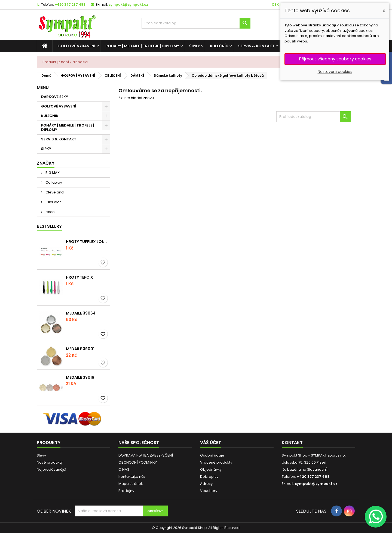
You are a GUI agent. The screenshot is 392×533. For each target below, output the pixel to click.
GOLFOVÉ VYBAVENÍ (76, 46)
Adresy (206, 484)
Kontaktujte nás (132, 477)
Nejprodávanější (51, 469)
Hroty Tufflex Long (87, 242)
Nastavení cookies (335, 72)
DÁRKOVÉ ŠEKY (55, 97)
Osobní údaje (212, 455)
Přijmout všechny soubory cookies (335, 59)
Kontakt (292, 443)
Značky (46, 163)
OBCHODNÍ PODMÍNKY (138, 462)
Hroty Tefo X (79, 277)
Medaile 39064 (81, 313)
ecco (50, 212)
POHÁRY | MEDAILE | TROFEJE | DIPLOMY (142, 46)
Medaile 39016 (80, 377)
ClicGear (53, 202)
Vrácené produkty (216, 462)
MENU (43, 87)
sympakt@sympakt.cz (128, 4)
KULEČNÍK (219, 46)
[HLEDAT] (196, 23)
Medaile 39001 (80, 349)
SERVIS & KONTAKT (256, 46)
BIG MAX (52, 173)
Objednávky (211, 469)
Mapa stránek (131, 484)
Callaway (53, 182)
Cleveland (54, 192)
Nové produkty (50, 462)
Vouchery (209, 491)
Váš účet (211, 443)
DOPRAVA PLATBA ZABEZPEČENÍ (146, 455)
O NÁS (124, 469)
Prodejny (126, 491)
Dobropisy (209, 477)
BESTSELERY (49, 226)
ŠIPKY (195, 46)
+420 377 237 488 (70, 4)
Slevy (41, 455)
